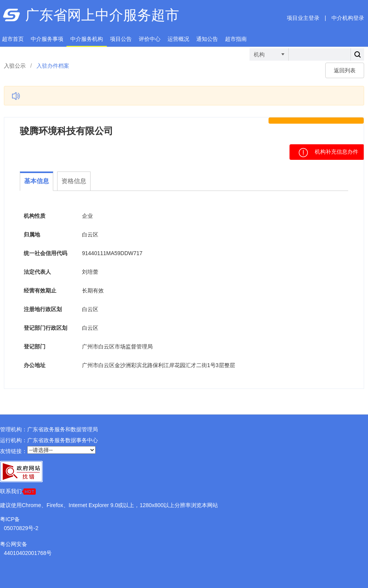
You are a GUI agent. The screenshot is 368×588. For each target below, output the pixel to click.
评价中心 (150, 39)
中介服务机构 (87, 39)
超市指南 (236, 39)
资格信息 (74, 181)
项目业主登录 (303, 18)
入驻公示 (15, 66)
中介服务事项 (47, 39)
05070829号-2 (21, 528)
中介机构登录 (348, 18)
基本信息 (37, 181)
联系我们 (18, 491)
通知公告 (207, 39)
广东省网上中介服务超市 (102, 15)
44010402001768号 (28, 553)
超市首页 (13, 39)
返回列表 (345, 70)
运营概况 (178, 39)
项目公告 (121, 39)
